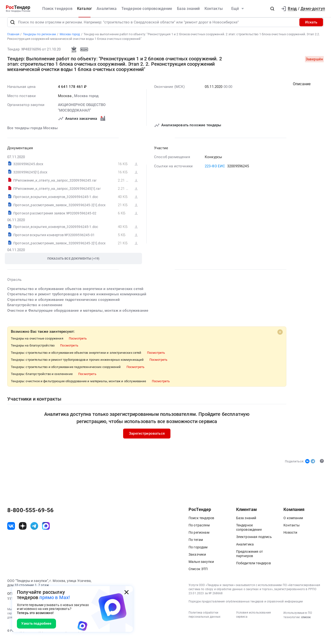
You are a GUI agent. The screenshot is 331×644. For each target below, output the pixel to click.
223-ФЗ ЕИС (215, 171)
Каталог (85, 9)
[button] (272, 9)
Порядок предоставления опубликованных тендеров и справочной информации (246, 607)
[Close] (280, 337)
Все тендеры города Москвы (32, 133)
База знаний (188, 9)
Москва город (86, 101)
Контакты (214, 9)
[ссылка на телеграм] (34, 531)
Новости (290, 538)
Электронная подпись (254, 542)
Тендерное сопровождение (147, 9)
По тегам (196, 545)
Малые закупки (201, 567)
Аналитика (107, 9)
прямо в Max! (55, 597)
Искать (311, 28)
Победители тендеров (254, 568)
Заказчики (197, 560)
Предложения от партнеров (250, 559)
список (306, 623)
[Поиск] (13, 28)
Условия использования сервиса (254, 620)
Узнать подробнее (36, 623)
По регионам (199, 538)
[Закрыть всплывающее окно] (127, 592)
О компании (293, 523)
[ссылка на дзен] (23, 531)
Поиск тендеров (57, 9)
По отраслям (199, 531)
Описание (302, 89)
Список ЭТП (198, 574)
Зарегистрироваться (147, 439)
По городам (198, 552)
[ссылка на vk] (11, 531)
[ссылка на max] (46, 531)
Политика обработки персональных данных (204, 620)
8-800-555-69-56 (30, 516)
